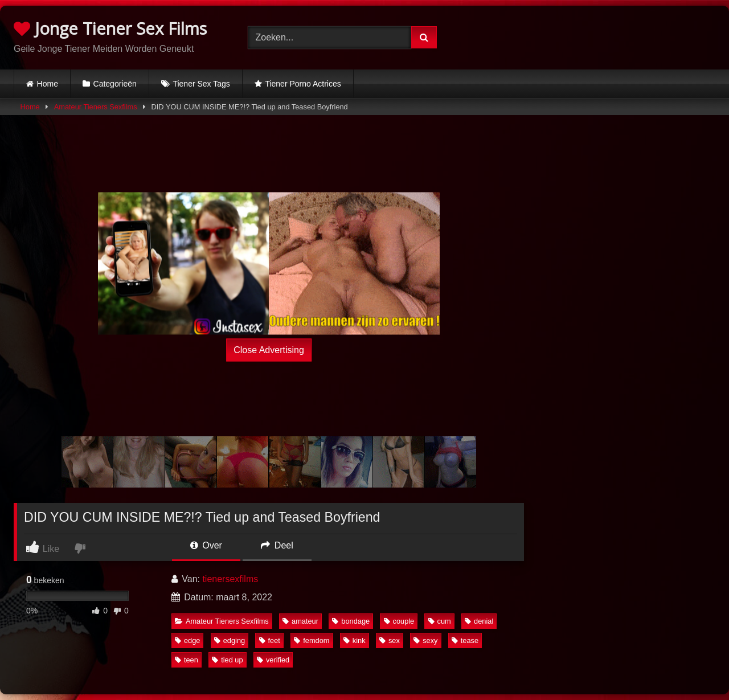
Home (48, 84)
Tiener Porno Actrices (303, 84)
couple (399, 621)
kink (355, 640)
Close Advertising (269, 350)
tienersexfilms (230, 579)
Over (206, 545)
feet (270, 640)
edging (230, 640)
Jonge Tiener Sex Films (110, 28)
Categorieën (115, 84)
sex (390, 640)
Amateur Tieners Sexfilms (96, 107)
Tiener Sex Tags (201, 84)
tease (465, 640)
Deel (277, 545)
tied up (227, 660)
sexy (425, 640)
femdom (312, 640)
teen (187, 660)
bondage (351, 621)
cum (440, 621)
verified (273, 660)
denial (479, 621)
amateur (300, 621)
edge (187, 640)
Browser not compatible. (598, 36)
